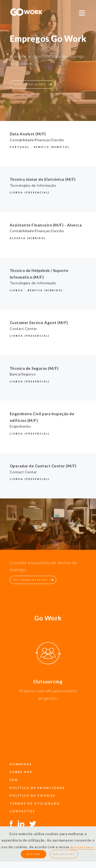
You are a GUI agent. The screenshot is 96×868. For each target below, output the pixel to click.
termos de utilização (35, 803)
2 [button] (37, 735)
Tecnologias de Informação (33, 185)
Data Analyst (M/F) (28, 134)
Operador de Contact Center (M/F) (43, 466)
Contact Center (23, 329)
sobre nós (21, 772)
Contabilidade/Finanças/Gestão (37, 140)
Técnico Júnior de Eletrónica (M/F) (43, 179)
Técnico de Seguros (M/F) (34, 368)
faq (14, 780)
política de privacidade (37, 788)
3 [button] (44, 735)
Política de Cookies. (83, 847)
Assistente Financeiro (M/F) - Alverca (46, 225)
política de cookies (33, 795)
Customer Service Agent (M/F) (39, 323)
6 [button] (67, 735)
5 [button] (60, 735)
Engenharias (20, 426)
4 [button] (52, 735)
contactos (23, 811)
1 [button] (29, 735)
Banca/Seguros (23, 374)
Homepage (21, 764)
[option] (48, 654)
